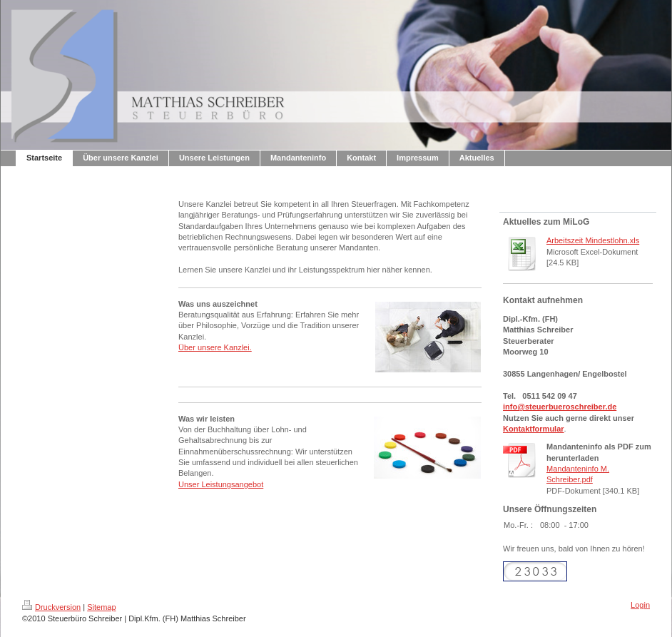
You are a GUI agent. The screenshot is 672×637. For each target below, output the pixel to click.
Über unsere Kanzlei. (215, 347)
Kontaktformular (534, 429)
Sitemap (101, 607)
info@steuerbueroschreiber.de (560, 407)
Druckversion (51, 607)
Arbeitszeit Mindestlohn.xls (593, 240)
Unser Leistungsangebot (221, 484)
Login (640, 605)
